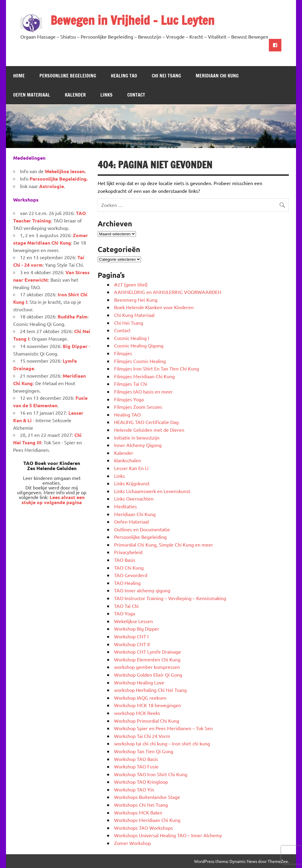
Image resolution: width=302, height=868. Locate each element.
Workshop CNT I (131, 636)
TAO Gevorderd (131, 575)
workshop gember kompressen (147, 667)
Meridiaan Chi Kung (217, 76)
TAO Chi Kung (129, 568)
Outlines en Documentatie (142, 529)
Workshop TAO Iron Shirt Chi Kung (151, 774)
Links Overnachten (134, 498)
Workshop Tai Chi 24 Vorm (142, 736)
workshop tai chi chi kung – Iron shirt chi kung (162, 743)
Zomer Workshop (132, 843)
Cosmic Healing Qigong (139, 345)
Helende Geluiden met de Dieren (149, 430)
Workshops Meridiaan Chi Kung (147, 820)
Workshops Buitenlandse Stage (147, 797)
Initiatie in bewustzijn (137, 437)
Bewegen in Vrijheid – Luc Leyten (132, 20)
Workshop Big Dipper (137, 629)
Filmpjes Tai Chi (131, 384)
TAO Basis (125, 560)
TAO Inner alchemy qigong (142, 590)
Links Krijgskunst (132, 483)
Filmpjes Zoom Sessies (138, 407)
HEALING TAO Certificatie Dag (146, 422)
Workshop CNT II (132, 644)
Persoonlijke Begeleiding (68, 76)
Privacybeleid (128, 552)
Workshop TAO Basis (136, 759)
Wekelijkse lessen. (65, 171)
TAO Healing (127, 583)
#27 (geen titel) (131, 284)
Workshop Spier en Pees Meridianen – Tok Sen (163, 728)
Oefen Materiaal (32, 95)
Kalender (75, 95)
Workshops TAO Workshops (144, 828)
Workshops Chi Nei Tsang (141, 805)
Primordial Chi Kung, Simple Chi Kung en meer (164, 544)
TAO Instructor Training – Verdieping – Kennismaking (170, 598)
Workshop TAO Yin (134, 789)
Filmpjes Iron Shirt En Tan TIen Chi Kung (157, 368)
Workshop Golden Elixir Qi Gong (148, 675)
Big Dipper (75, 346)
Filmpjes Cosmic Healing (140, 361)
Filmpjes (123, 353)
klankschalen (128, 460)
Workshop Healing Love (139, 682)
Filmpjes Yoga (129, 399)
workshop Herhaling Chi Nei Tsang (150, 690)
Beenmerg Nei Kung (136, 300)
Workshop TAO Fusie (136, 766)
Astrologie (52, 186)
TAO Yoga (125, 613)
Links (106, 95)
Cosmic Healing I (132, 338)
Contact (136, 95)
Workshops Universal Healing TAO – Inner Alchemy (168, 835)
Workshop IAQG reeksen (140, 698)
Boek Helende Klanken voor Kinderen (154, 307)
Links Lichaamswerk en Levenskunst (152, 491)
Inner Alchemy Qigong (138, 445)
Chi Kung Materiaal (134, 315)
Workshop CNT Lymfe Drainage (148, 652)
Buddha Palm (73, 316)
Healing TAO (124, 76)
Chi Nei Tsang (166, 76)
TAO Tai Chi (126, 606)
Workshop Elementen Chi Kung (147, 659)
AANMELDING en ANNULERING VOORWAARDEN (168, 292)
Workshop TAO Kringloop (141, 782)
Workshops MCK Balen (138, 812)
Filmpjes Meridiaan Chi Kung (144, 376)
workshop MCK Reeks (137, 713)
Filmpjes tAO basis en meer (143, 391)
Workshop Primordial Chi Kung (147, 721)
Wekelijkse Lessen (134, 621)
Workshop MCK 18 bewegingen (148, 705)
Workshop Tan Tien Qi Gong (144, 751)
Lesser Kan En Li (131, 468)
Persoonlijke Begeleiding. (59, 179)
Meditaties (125, 506)
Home (19, 76)
